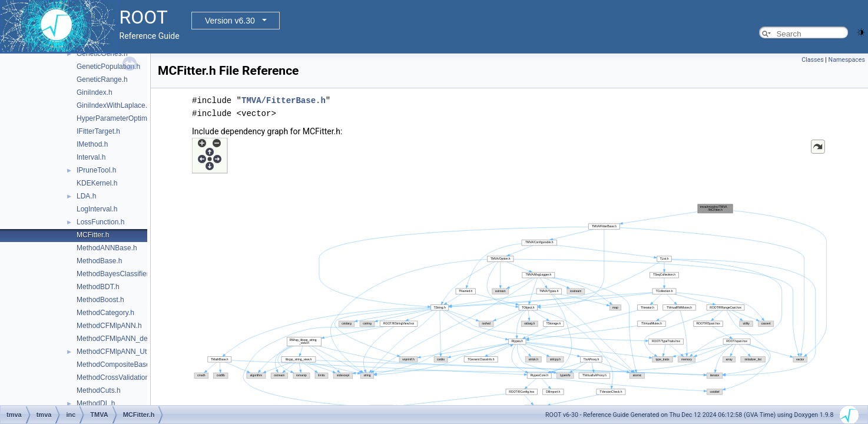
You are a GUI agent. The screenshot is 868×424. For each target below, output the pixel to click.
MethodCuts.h (99, 390)
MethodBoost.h (100, 300)
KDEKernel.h (97, 183)
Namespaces (847, 60)
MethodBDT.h (98, 287)
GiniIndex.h (95, 92)
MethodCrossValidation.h (116, 377)
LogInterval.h (97, 209)
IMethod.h (92, 144)
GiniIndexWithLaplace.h (114, 105)
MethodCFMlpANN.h (109, 326)
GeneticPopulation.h (108, 67)
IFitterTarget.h (98, 131)
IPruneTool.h (96, 170)
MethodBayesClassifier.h (115, 274)
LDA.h (86, 196)
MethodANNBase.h (107, 248)
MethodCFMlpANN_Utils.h (118, 352)
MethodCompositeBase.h (116, 365)
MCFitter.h (93, 235)
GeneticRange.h (102, 79)
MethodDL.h (96, 403)
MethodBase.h (99, 261)
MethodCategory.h (105, 313)
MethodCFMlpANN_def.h (116, 339)
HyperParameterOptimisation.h (125, 118)
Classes (812, 60)
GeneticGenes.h (102, 54)
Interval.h (91, 157)
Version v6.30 (230, 21)
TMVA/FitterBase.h (284, 100)
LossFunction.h (100, 222)
